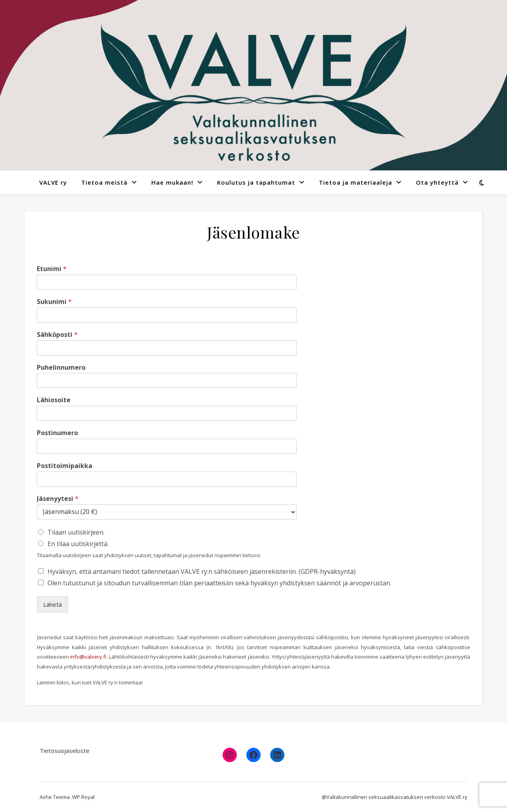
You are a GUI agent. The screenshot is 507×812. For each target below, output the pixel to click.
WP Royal (83, 797)
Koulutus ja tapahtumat (256, 182)
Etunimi (52, 269)
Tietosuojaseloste (65, 751)
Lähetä (52, 604)
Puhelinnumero (61, 368)
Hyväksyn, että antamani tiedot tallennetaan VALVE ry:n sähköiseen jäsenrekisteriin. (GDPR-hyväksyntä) (202, 571)
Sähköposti (57, 335)
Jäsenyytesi (58, 499)
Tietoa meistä (104, 182)
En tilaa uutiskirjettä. (78, 544)
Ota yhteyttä (437, 182)
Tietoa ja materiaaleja (355, 182)
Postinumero (57, 433)
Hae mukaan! (172, 182)
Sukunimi (54, 302)
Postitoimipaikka (65, 466)
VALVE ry (53, 182)
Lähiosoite (54, 400)
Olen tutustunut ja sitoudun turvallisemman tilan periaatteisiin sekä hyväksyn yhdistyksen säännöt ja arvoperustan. (219, 583)
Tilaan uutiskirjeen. (76, 532)
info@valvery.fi (88, 657)
